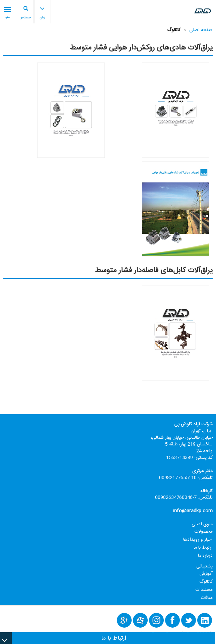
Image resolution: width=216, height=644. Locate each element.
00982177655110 (178, 478)
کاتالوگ (206, 582)
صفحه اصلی (201, 30)
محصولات (203, 532)
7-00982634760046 (176, 498)
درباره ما (205, 556)
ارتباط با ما (203, 548)
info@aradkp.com (193, 511)
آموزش (206, 574)
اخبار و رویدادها (198, 540)
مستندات (204, 590)
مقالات (207, 598)
